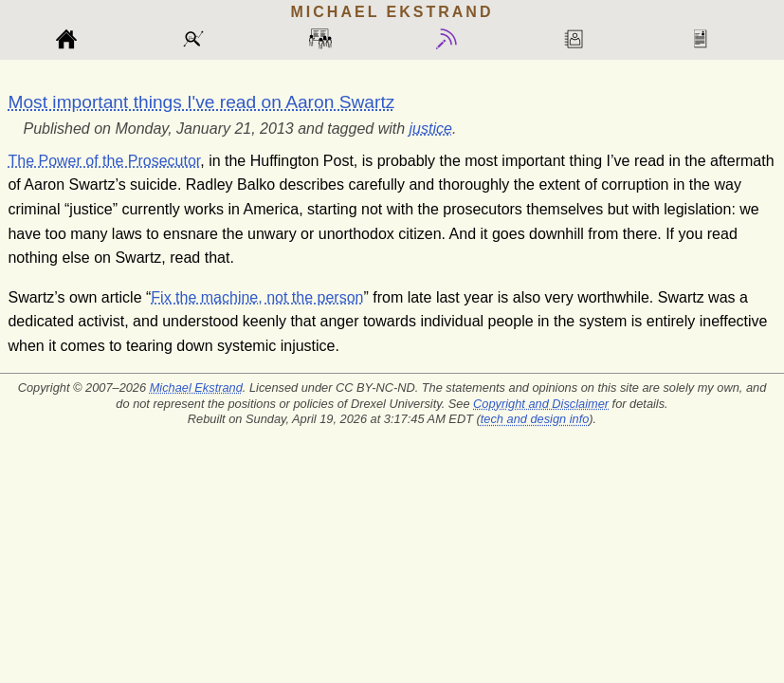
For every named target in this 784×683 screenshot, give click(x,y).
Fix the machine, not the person (257, 297)
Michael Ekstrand (196, 388)
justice (431, 129)
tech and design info (535, 419)
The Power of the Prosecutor (104, 161)
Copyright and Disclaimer (541, 404)
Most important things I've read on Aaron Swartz (201, 102)
